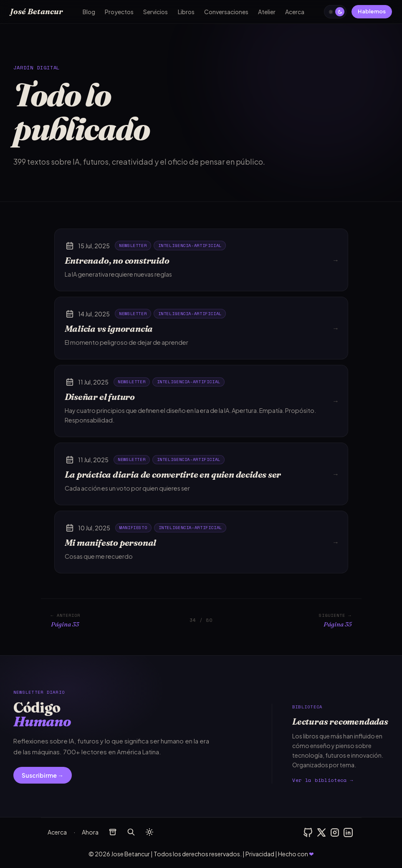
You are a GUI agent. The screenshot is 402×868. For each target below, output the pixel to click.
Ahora (90, 832)
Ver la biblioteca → (323, 780)
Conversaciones (226, 12)
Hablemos (372, 11)
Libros (186, 12)
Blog (89, 12)
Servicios (155, 12)
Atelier (267, 12)
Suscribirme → (43, 775)
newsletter (133, 245)
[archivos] (113, 832)
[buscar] (131, 832)
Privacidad (260, 854)
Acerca (295, 12)
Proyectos (119, 12)
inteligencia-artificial (190, 245)
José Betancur (37, 11)
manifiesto (133, 527)
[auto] (335, 12)
